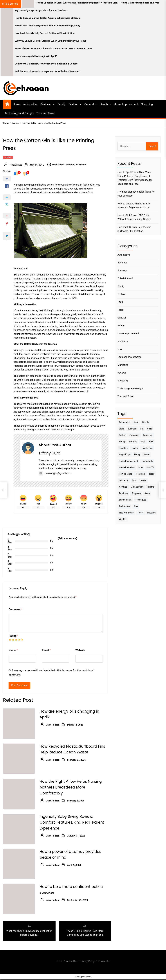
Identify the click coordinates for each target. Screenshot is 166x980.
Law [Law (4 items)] (134, 480)
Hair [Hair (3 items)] (151, 442)
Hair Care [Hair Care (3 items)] (123, 448)
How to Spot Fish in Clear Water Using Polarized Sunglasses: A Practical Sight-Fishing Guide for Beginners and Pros (98, 3)
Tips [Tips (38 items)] (136, 506)
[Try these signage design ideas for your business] (7, 11)
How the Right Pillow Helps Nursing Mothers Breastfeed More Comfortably (71, 787)
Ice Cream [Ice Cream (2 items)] (141, 474)
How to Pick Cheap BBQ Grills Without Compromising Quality (48, 26)
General (89, 104)
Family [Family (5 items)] (122, 442)
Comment (16, 609)
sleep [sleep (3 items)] (147, 493)
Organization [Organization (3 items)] (137, 487)
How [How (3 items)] (141, 467)
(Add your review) (67, 538)
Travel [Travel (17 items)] (140, 513)
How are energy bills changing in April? (36, 56)
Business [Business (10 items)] (132, 429)
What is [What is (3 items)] (123, 519)
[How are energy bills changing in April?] (7, 57)
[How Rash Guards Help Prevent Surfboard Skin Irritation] (7, 34)
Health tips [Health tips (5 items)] (147, 448)
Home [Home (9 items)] (147, 454)
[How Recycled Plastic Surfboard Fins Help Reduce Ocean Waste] (19, 759)
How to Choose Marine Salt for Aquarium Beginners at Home (47, 18)
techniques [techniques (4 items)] (141, 500)
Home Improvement (126, 104)
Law (120, 349)
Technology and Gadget (19, 113)
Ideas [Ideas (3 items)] (152, 474)
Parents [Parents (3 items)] (151, 487)
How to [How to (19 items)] (150, 467)
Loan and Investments (129, 357)
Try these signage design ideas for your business (41, 10)
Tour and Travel (46, 113)
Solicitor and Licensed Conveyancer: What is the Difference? (47, 71)
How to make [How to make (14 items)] (125, 474)
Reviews (122, 373)
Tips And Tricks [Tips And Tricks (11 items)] (126, 513)
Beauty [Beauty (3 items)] (146, 422)
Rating (13, 636)
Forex (121, 310)
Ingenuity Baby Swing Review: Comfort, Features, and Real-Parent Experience (72, 822)
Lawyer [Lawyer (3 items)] (143, 480)
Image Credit (21, 269)
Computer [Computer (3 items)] (135, 435)
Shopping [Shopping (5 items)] (136, 493)
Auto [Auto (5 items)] (136, 422)
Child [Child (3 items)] (150, 429)
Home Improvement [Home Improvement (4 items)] (128, 461)
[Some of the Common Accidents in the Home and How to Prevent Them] (7, 50)
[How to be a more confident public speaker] (19, 899)
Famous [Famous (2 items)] (133, 442)
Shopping (147, 104)
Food (120, 302)
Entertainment (125, 278)
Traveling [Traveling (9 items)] (151, 513)
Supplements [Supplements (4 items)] (125, 500)
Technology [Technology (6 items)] (125, 506)
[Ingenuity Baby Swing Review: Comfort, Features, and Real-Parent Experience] (19, 829)
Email (46, 650)
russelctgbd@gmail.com (55, 473)
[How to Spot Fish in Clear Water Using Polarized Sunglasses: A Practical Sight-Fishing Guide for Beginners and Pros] (28, 4)
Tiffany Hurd (16, 165)
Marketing (123, 365)
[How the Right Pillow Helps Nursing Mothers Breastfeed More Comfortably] (19, 794)
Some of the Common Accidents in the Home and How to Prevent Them (53, 49)
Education (123, 271)
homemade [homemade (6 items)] (147, 461)
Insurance (123, 341)
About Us (71, 961)
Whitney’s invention (77, 318)
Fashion (73, 104)
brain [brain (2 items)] (121, 429)
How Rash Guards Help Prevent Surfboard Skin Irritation (45, 33)
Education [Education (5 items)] (148, 435)
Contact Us (104, 961)
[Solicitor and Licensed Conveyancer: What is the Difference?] (7, 72)
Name (13, 650)
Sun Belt (50, 419)
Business (46, 104)
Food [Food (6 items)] (143, 442)
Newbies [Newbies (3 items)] (123, 487)
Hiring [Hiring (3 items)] (137, 454)
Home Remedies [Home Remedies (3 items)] (127, 467)
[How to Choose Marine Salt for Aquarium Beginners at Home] (7, 19)
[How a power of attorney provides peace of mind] (19, 864)
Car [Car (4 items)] (142, 429)
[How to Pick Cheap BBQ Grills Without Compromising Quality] (7, 27)
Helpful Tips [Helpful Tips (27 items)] (125, 454)
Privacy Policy (87, 961)
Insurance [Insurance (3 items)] (124, 480)
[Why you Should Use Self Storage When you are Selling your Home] (7, 42)
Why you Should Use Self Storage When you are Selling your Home (51, 41)
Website (80, 650)
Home (16, 104)
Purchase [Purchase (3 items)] (123, 493)
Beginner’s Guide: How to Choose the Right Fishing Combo (46, 64)
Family (62, 104)
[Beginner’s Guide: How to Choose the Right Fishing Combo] (7, 65)
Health (104, 104)
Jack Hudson (53, 725)
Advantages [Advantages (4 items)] (125, 422)
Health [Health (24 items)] (135, 448)
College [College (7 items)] (123, 435)
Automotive (30, 104)
